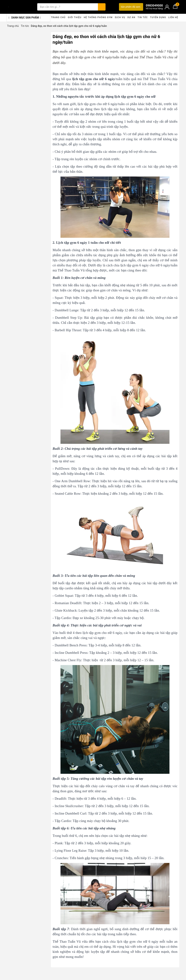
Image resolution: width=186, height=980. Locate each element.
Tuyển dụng (158, 17)
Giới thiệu (75, 17)
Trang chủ (58, 17)
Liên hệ (173, 17)
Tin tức (143, 17)
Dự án (131, 17)
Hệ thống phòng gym (98, 17)
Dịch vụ (120, 17)
